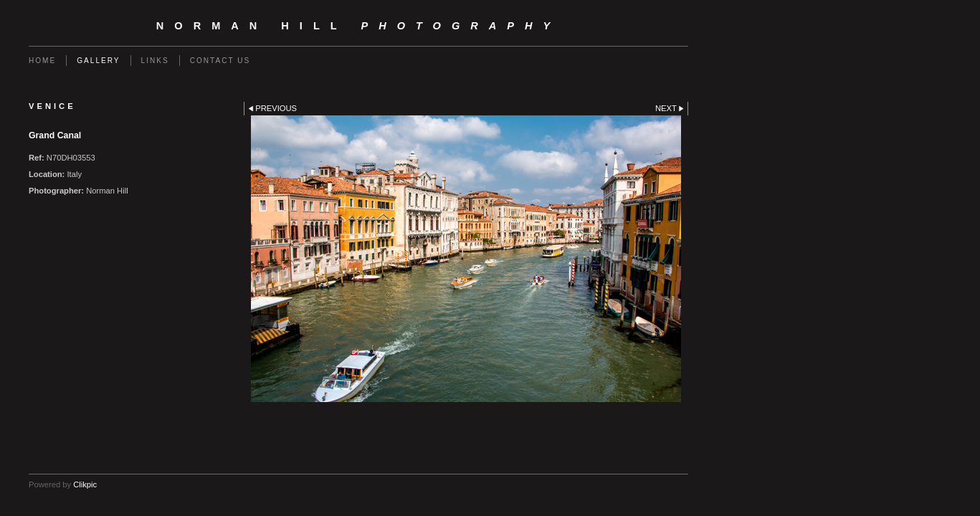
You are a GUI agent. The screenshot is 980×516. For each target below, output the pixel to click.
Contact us (220, 61)
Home (42, 61)
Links (155, 61)
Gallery (98, 61)
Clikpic (85, 484)
